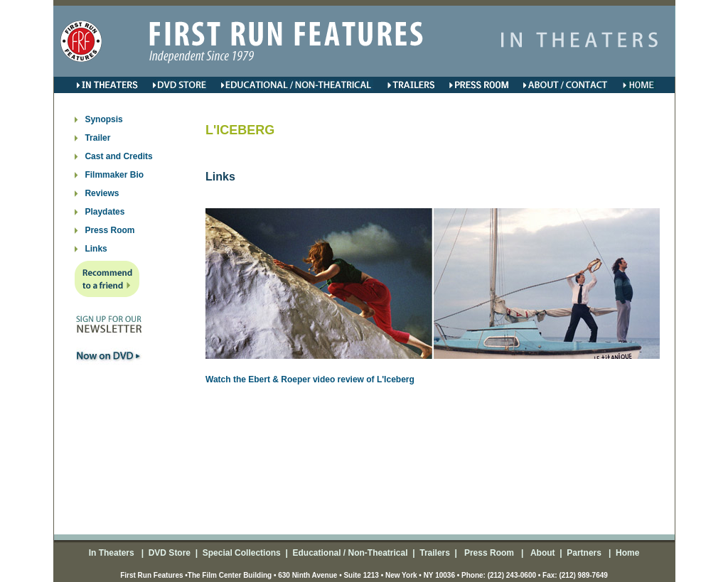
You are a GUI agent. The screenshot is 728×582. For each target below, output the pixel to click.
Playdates (105, 212)
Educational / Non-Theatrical (350, 553)
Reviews (102, 193)
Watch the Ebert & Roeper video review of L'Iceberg (310, 379)
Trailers (435, 553)
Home (627, 553)
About (542, 553)
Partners (583, 553)
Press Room (109, 230)
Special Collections (240, 553)
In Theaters (113, 553)
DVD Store (170, 553)
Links (96, 249)
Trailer (97, 138)
